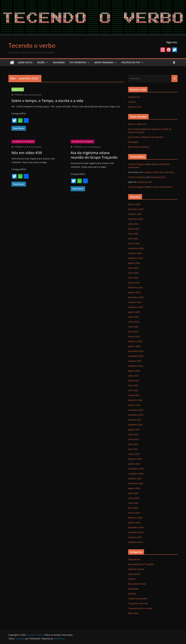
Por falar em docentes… (162, 187)
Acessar (132, 102)
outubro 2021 (135, 420)
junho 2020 (134, 498)
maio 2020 (133, 503)
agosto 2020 (134, 488)
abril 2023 (133, 332)
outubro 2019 (135, 537)
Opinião (132, 594)
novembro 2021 (136, 415)
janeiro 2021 (134, 464)
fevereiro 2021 (135, 459)
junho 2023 (134, 322)
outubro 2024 (135, 253)
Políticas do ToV (131, 62)
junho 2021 (134, 439)
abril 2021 (133, 449)
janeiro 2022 (134, 405)
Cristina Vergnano (34, 95)
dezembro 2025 (136, 209)
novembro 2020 (136, 474)
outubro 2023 (135, 302)
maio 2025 (133, 234)
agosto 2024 (134, 263)
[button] (46, 62)
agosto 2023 (134, 312)
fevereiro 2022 (135, 400)
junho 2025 (134, 229)
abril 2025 (133, 239)
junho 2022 (134, 381)
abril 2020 (133, 508)
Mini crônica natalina (139, 147)
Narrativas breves (137, 584)
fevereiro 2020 (135, 518)
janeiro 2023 (134, 346)
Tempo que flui (158, 177)
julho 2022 (133, 376)
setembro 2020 (136, 483)
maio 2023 (133, 327)
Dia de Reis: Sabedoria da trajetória (146, 137)
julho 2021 (133, 434)
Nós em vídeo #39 (27, 153)
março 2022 (134, 395)
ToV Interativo (78, 62)
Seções (41, 62)
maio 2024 (133, 273)
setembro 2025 (136, 219)
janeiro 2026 (134, 204)
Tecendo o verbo (32, 45)
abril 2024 (133, 278)
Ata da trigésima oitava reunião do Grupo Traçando (94, 155)
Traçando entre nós (138, 603)
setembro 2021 (136, 425)
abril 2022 (133, 390)
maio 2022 (133, 385)
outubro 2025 (135, 214)
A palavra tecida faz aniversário (158, 172)
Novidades (59, 62)
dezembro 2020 (136, 469)
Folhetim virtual (136, 569)
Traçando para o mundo (140, 608)
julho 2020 (133, 493)
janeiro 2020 (134, 523)
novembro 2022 (136, 356)
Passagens (133, 142)
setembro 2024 (136, 258)
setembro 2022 (136, 366)
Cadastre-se (134, 97)
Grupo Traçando (104, 62)
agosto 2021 (134, 430)
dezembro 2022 (136, 351)
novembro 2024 (136, 248)
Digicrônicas (18, 89)
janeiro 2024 (134, 292)
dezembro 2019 (136, 527)
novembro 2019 (136, 532)
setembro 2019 (136, 542)
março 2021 (134, 454)
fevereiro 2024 (135, 287)
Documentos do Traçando (23, 142)
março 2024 (134, 283)
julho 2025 (133, 224)
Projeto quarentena (138, 599)
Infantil (132, 579)
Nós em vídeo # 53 (137, 124)
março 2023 (134, 336)
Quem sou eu (25, 62)
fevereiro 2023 (135, 341)
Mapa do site (135, 107)
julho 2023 (133, 317)
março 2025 (134, 243)
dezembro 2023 (136, 297)
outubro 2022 (135, 361)
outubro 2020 (135, 478)
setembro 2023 (136, 307)
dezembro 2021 (136, 410)
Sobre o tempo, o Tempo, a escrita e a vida (47, 101)
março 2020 (134, 513)
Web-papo (133, 613)
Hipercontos (134, 574)
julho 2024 (133, 268)
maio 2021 (133, 444)
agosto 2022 (134, 371)
